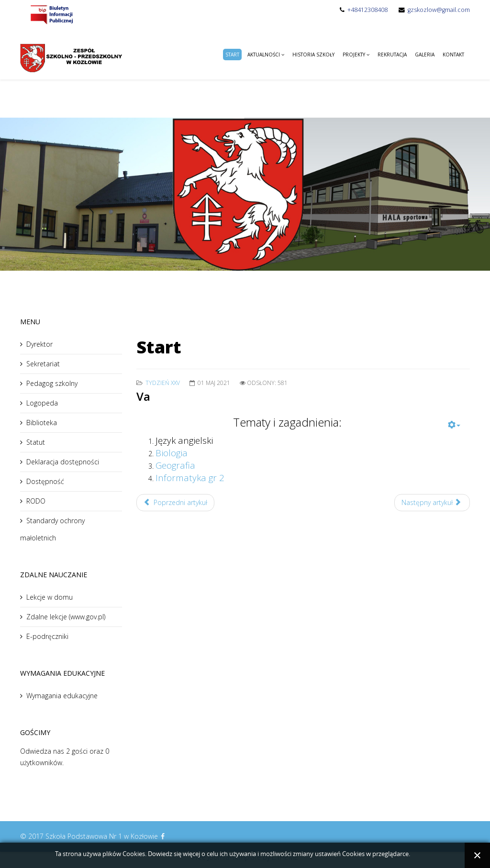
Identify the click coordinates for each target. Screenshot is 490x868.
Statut (36, 442)
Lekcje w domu (50, 597)
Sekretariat (43, 364)
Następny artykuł (431, 502)
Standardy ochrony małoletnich (52, 529)
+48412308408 (367, 10)
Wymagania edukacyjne (62, 696)
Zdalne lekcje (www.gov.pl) (66, 617)
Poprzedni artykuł (176, 502)
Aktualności (264, 55)
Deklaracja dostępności (63, 462)
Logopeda (42, 403)
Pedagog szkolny (52, 383)
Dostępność (45, 481)
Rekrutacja (392, 55)
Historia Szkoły (313, 55)
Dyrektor (39, 344)
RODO (36, 501)
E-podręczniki (47, 636)
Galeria (425, 55)
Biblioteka (42, 423)
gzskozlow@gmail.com (439, 10)
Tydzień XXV (163, 383)
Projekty (354, 55)
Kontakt (453, 55)
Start (232, 55)
